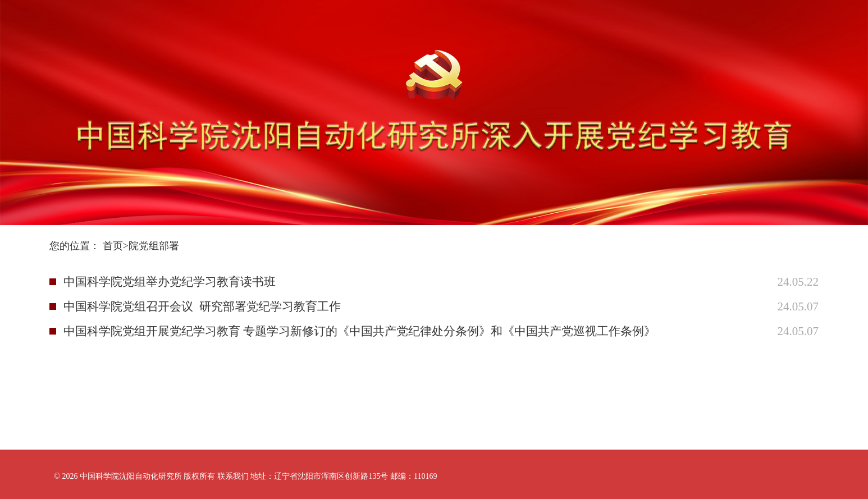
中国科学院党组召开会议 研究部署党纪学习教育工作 (202, 306)
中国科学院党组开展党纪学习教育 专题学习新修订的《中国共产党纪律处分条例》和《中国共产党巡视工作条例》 (360, 331)
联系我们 (233, 476)
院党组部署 (154, 246)
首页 (113, 246)
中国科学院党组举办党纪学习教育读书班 (170, 282)
